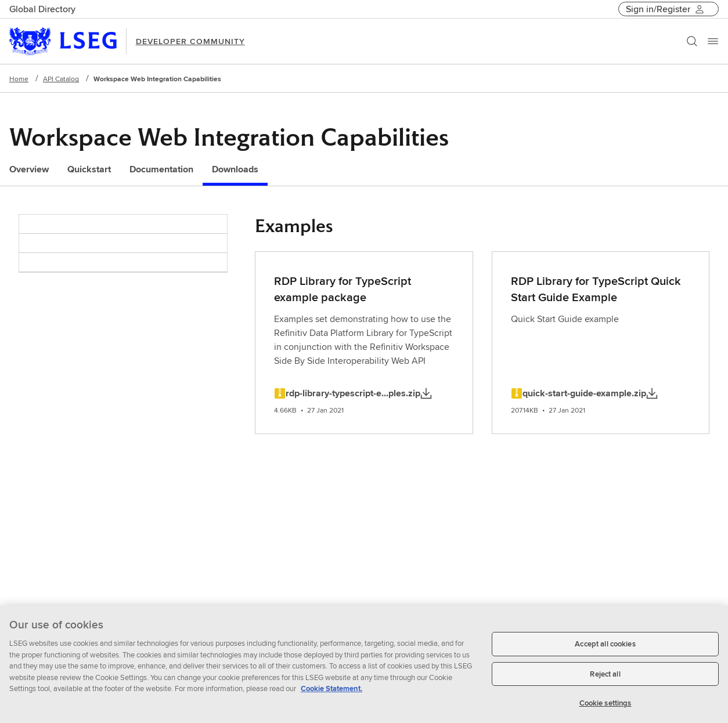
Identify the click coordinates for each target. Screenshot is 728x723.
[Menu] (713, 41)
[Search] (692, 41)
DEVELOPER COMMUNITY (190, 41)
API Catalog (61, 79)
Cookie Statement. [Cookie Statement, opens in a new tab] (331, 694)
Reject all (605, 679)
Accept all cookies (605, 650)
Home (19, 79)
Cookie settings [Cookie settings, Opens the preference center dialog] (606, 709)
